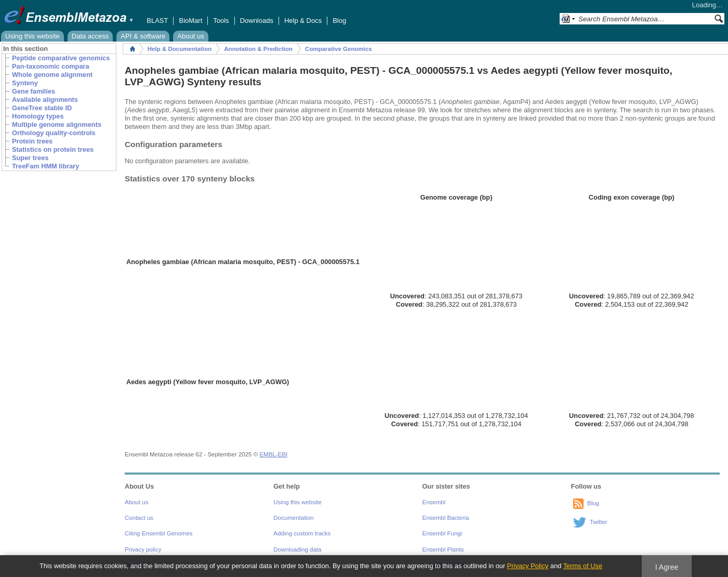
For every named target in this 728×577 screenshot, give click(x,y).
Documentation (293, 518)
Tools (221, 21)
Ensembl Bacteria (446, 518)
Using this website (32, 36)
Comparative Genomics (339, 49)
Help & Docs (303, 21)
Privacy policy (143, 549)
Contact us (139, 518)
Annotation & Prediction (258, 49)
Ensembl (434, 502)
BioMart (190, 21)
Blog (339, 21)
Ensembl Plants (443, 549)
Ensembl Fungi (442, 533)
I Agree (667, 567)
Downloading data (297, 549)
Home (133, 49)
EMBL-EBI (273, 454)
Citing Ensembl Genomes (159, 533)
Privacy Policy (528, 566)
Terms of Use (583, 566)
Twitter (599, 522)
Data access (90, 36)
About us (190, 36)
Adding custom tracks (302, 533)
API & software (143, 36)
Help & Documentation (180, 49)
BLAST (157, 21)
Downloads (257, 21)
